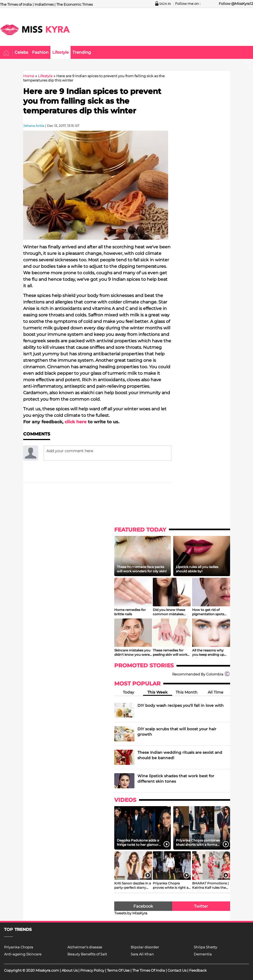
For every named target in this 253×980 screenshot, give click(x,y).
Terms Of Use (118, 970)
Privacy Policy (92, 970)
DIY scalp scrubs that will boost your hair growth (177, 732)
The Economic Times (74, 4)
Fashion (40, 52)
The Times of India (16, 4)
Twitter (201, 906)
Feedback (198, 970)
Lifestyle (60, 52)
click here (76, 422)
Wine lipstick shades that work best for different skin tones (176, 779)
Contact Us (177, 970)
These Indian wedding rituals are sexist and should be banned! (180, 755)
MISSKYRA (35, 30)
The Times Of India (149, 970)
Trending (82, 52)
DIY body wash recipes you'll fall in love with (181, 705)
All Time (216, 692)
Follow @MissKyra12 (236, 4)
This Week (157, 692)
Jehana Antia (34, 126)
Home (6, 53)
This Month (187, 692)
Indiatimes (44, 4)
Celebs (21, 52)
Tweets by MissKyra (131, 913)
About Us (70, 970)
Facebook (143, 906)
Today (129, 692)
